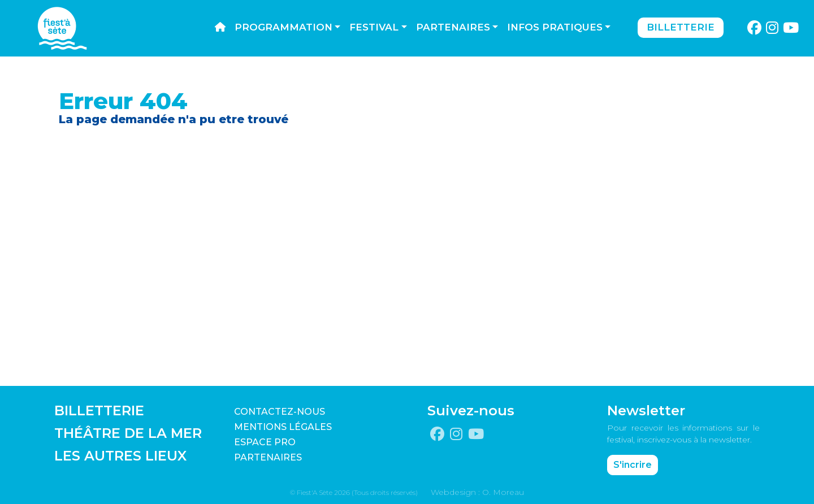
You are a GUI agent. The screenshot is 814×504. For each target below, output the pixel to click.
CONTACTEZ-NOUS (280, 412)
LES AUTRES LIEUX (120, 456)
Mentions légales (283, 427)
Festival (374, 27)
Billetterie (681, 27)
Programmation (283, 27)
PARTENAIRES (268, 457)
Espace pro (265, 442)
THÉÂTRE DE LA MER (128, 433)
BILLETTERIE (99, 410)
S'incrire (633, 465)
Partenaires (453, 27)
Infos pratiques (555, 27)
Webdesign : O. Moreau (477, 492)
